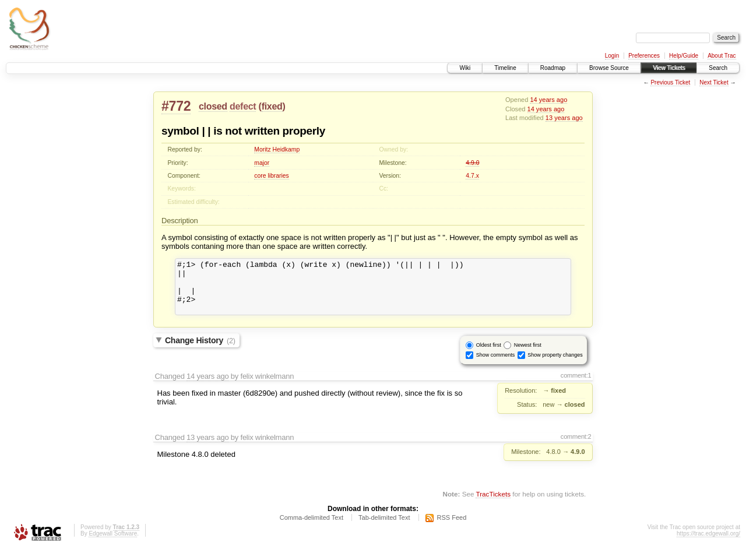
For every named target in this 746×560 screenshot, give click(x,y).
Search (718, 68)
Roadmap (553, 68)
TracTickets (493, 504)
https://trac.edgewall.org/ (708, 544)
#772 (176, 106)
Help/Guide (684, 56)
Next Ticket (714, 82)
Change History (200, 351)
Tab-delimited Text (384, 528)
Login (612, 56)
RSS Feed (452, 528)
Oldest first (489, 355)
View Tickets (669, 68)
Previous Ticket (670, 82)
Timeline (505, 68)
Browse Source (609, 68)
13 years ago (564, 118)
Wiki (465, 68)
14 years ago (548, 100)
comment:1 (576, 386)
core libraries (271, 176)
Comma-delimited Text (312, 528)
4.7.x (472, 176)
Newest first (528, 355)
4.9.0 (472, 163)
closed (213, 106)
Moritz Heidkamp (277, 149)
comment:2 (576, 447)
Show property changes (555, 365)
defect (243, 106)
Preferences (644, 56)
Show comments (496, 365)
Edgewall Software (113, 544)
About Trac (722, 56)
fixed (272, 106)
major (262, 163)
